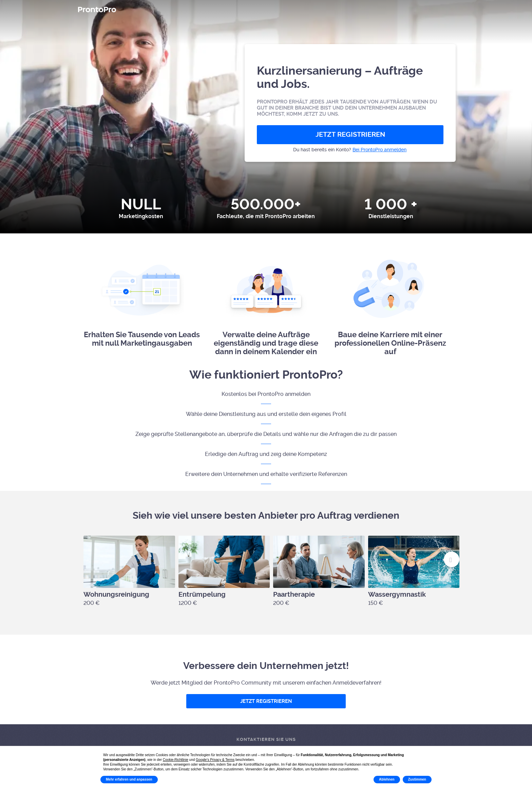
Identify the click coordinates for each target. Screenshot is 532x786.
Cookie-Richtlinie (176, 760)
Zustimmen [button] (417, 779)
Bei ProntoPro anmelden (379, 150)
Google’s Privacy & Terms (215, 760)
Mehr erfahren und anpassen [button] (129, 779)
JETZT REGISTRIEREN (350, 135)
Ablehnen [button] (387, 779)
